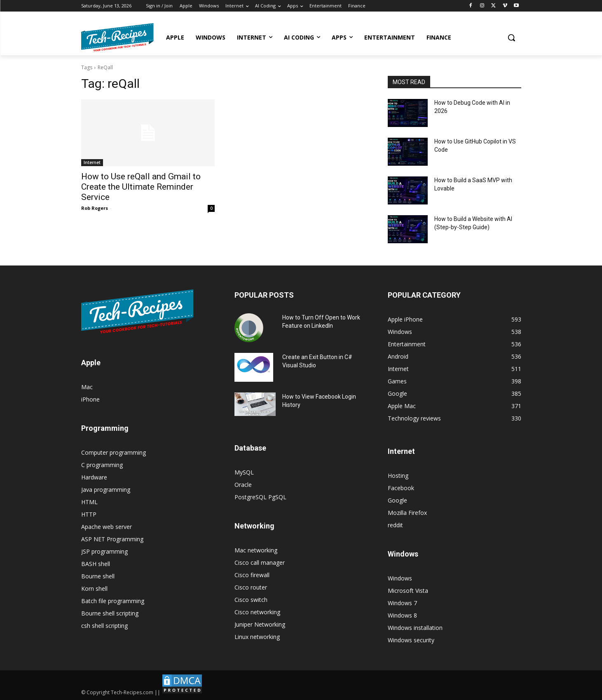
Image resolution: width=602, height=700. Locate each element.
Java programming (106, 490)
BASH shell (96, 564)
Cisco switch (251, 600)
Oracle (243, 485)
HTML (89, 502)
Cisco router (251, 587)
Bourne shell (98, 576)
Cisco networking (257, 612)
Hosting (398, 476)
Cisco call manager (260, 563)
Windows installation (415, 628)
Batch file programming (113, 601)
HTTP (89, 514)
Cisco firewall (252, 575)
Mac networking (256, 550)
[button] (511, 38)
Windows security (411, 640)
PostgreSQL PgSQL (260, 497)
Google (397, 500)
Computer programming (114, 452)
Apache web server (107, 527)
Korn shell (94, 588)
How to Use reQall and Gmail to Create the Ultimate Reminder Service (141, 187)
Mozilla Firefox (407, 513)
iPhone (90, 399)
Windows (400, 578)
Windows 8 (402, 615)
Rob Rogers (95, 208)
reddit (395, 525)
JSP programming (104, 551)
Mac (87, 387)
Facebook (401, 488)
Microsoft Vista (408, 591)
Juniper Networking (260, 624)
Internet (92, 162)
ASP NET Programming (112, 539)
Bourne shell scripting (110, 613)
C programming (102, 465)
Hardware (94, 477)
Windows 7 (402, 603)
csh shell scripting (104, 626)
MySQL (244, 472)
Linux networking (257, 637)
